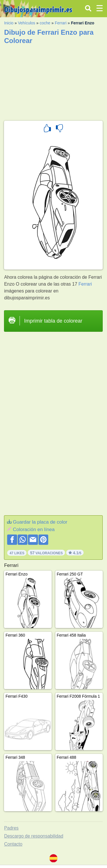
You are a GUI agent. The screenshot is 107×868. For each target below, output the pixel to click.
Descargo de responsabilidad (34, 836)
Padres (11, 828)
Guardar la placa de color (40, 522)
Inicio (9, 23)
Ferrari (61, 23)
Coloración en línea (34, 529)
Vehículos (27, 23)
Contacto (13, 844)
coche (45, 23)
